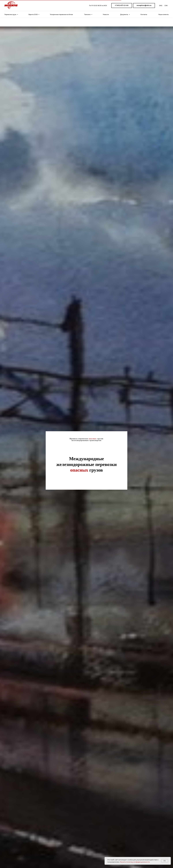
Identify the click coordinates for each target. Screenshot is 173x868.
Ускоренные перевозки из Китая (61, 14)
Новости (106, 14)
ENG (161, 6)
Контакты (144, 14)
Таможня (87, 14)
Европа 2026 (33, 14)
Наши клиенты (164, 14)
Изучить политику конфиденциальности (135, 862)
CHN (166, 6)
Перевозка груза (10, 14)
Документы (124, 14)
